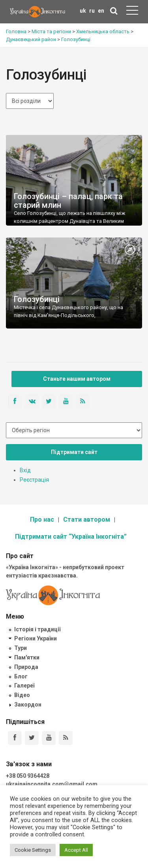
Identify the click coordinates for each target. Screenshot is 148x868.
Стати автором (87, 519)
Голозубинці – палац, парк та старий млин (68, 201)
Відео (22, 695)
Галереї (24, 686)
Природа (26, 667)
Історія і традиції (37, 629)
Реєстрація (34, 480)
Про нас (42, 519)
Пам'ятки (27, 657)
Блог (21, 676)
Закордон (28, 705)
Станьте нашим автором (77, 379)
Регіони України (36, 638)
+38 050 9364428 (28, 776)
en (101, 11)
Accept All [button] (76, 850)
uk (83, 11)
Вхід (25, 470)
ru (92, 11)
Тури (21, 648)
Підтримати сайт (74, 452)
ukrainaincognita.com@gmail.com (52, 784)
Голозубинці (37, 299)
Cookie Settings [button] (33, 850)
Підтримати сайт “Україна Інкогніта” (71, 537)
